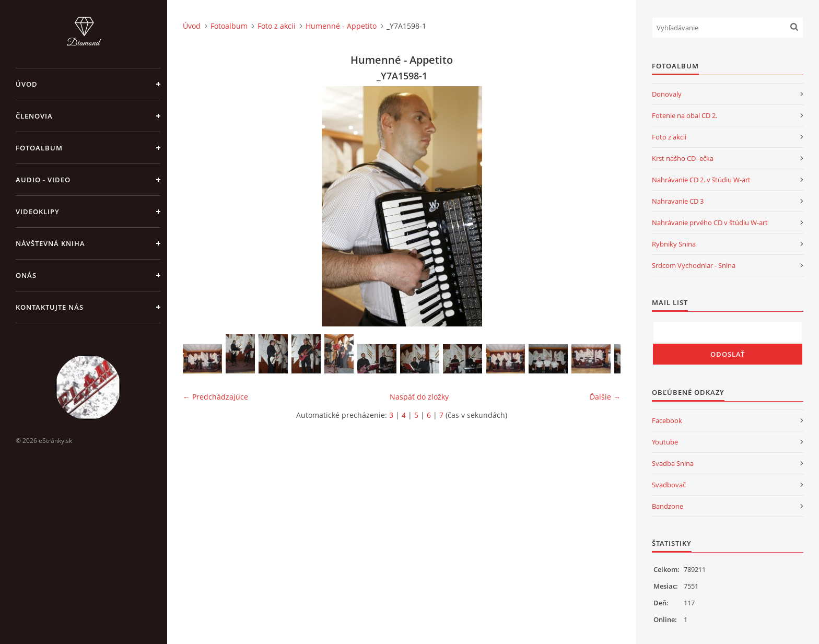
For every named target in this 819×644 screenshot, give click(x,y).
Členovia (34, 116)
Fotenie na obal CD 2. (685, 115)
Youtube (665, 442)
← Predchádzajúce (215, 397)
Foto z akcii (277, 26)
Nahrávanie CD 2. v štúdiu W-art (701, 180)
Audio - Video (43, 180)
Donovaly (667, 94)
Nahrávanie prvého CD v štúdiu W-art (710, 223)
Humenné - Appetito (341, 26)
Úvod (27, 84)
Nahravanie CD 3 (678, 201)
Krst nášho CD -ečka (683, 158)
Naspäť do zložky (419, 397)
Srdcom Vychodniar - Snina (694, 265)
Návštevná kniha (50, 243)
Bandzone (668, 506)
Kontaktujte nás (50, 307)
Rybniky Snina (674, 244)
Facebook (667, 420)
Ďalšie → (605, 397)
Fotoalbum (39, 148)
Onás (26, 275)
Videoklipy (38, 212)
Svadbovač (669, 485)
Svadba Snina (673, 463)
